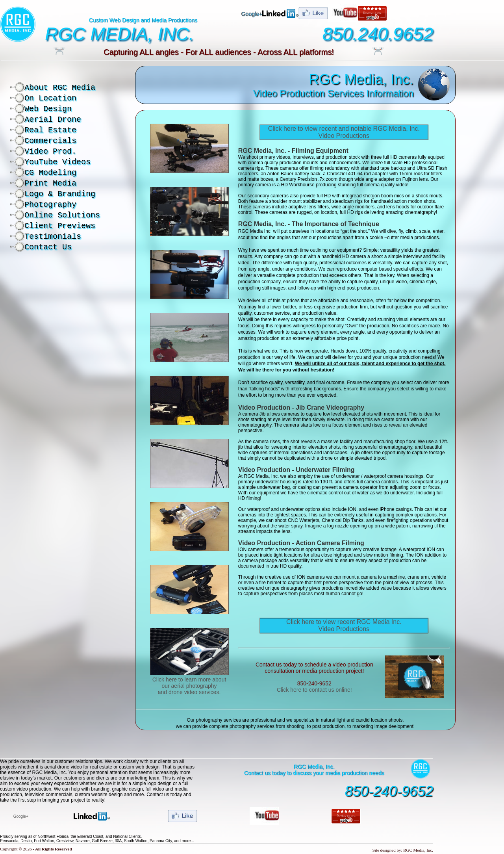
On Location (50, 98)
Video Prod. (50, 151)
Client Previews (60, 226)
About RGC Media (60, 88)
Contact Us (48, 247)
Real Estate (50, 130)
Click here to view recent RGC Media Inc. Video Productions (344, 625)
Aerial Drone (53, 120)
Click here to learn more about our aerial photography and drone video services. (189, 686)
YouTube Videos (57, 162)
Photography (50, 205)
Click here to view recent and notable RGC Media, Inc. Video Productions (344, 132)
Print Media (50, 183)
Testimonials (53, 237)
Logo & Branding (60, 194)
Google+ (251, 14)
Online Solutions (62, 215)
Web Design (48, 109)
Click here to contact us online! (314, 690)
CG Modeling (50, 173)
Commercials (50, 141)
